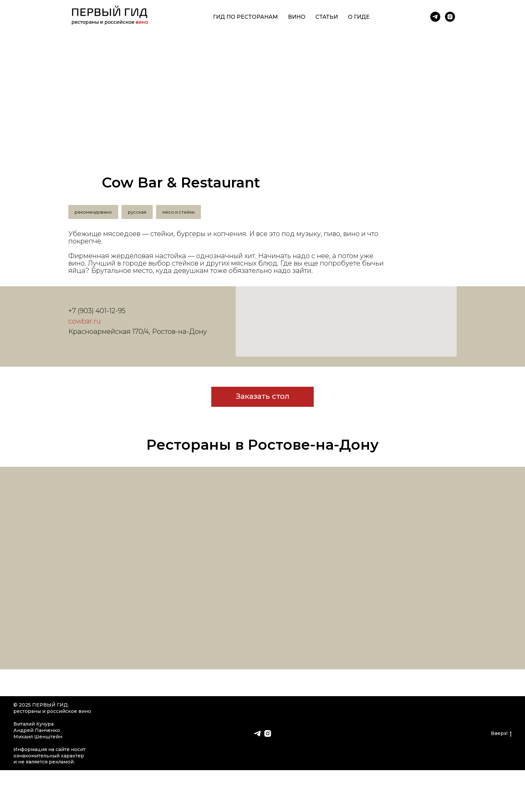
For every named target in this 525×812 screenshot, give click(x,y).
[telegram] (435, 17)
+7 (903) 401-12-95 (97, 311)
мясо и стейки (178, 212)
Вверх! (501, 733)
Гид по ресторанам (245, 17)
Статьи (327, 17)
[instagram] (450, 17)
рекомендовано (93, 212)
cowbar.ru (85, 321)
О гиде (359, 17)
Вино (297, 17)
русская (137, 212)
